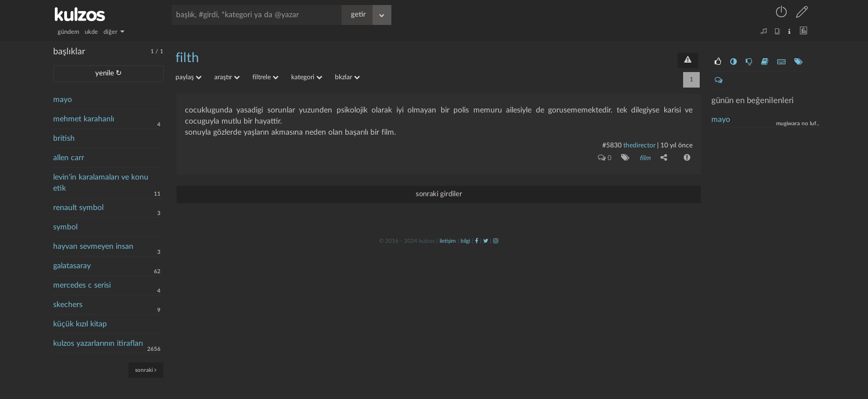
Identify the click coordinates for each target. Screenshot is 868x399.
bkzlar (347, 77)
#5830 (612, 145)
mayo (63, 100)
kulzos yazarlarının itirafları (98, 344)
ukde (91, 32)
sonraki (146, 370)
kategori (307, 77)
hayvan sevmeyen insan (93, 247)
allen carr (69, 158)
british (64, 139)
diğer (114, 32)
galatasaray (72, 266)
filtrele (265, 77)
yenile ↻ (108, 73)
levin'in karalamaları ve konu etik (101, 183)
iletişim (448, 241)
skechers (68, 305)
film (645, 158)
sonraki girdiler (439, 194)
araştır (227, 77)
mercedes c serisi (82, 285)
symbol (65, 227)
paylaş (188, 77)
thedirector (639, 145)
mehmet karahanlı (84, 119)
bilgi (465, 241)
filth (187, 58)
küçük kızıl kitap (80, 324)
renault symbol (78, 208)
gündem (68, 32)
